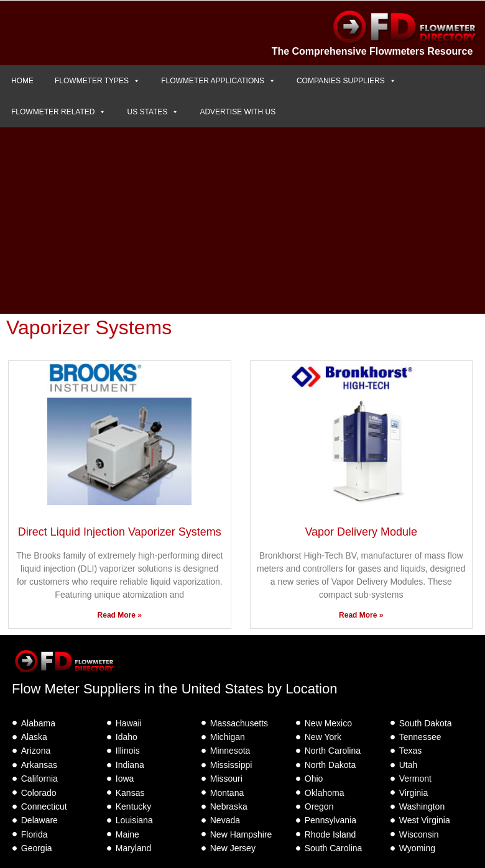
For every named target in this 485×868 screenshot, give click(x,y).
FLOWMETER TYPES (97, 81)
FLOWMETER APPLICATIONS (218, 81)
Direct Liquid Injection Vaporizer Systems (120, 532)
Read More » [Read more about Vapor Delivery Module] (361, 615)
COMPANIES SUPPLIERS (346, 81)
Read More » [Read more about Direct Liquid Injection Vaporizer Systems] (120, 615)
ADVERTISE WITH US (238, 112)
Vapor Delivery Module (361, 532)
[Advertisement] (242, 221)
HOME (22, 81)
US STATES (153, 112)
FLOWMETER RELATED (58, 112)
